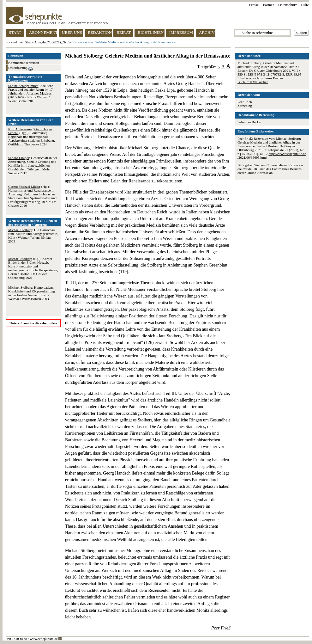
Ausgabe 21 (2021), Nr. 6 (52, 42)
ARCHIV (207, 32)
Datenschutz (288, 5)
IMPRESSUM (181, 32)
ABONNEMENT (43, 32)
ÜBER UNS (72, 32)
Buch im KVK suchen (253, 82)
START (15, 32)
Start (28, 42)
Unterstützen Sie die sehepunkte (33, 323)
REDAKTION (100, 32)
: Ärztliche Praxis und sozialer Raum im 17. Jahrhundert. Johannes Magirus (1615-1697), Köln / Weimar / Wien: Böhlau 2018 (31, 93)
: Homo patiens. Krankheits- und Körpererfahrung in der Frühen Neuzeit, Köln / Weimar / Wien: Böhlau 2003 (32, 293)
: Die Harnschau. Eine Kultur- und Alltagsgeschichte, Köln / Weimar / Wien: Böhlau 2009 (33, 236)
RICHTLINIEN (151, 32)
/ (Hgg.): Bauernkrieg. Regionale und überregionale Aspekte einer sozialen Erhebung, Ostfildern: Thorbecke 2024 (32, 137)
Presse (254, 5)
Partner (269, 5)
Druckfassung (21, 68)
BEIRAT (124, 32)
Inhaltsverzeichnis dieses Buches (260, 78)
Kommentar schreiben (24, 63)
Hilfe (305, 5)
